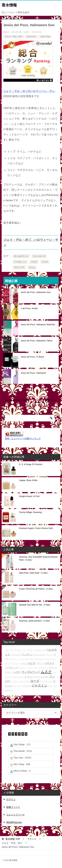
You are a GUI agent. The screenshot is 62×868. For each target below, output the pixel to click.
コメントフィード (16, 815)
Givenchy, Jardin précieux (35, 621)
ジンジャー (15, 681)
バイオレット (20, 262)
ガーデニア (39, 659)
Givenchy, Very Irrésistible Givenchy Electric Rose (38, 558)
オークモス (25, 681)
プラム (47, 659)
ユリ (14, 686)
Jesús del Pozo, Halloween (33, 373)
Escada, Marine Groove (16, 400)
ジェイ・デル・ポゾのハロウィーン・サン (29, 91)
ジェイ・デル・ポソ (14, 37)
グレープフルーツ (41, 668)
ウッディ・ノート (26, 668)
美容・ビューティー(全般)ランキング (23, 439)
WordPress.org (14, 822)
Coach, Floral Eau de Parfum (37, 589)
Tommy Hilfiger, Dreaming (30, 512)
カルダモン (29, 659)
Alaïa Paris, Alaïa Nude (34, 573)
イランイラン (40, 654)
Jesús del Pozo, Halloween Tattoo (37, 341)
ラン (24, 650)
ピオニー (9, 690)
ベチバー (40, 663)
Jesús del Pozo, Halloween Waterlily (38, 325)
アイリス (27, 686)
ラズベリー (16, 663)
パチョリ (49, 663)
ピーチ (37, 677)
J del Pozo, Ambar (29, 308)
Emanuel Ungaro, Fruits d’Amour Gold (36, 528)
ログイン (11, 799)
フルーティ (31, 37)
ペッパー (45, 677)
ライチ (20, 686)
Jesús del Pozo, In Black (32, 357)
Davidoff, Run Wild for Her (35, 605)
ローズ (35, 681)
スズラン (29, 677)
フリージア (16, 654)
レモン (24, 663)
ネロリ (30, 650)
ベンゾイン (10, 650)
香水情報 (9, 5)
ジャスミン (39, 685)
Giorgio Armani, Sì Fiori (29, 496)
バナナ (34, 262)
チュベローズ (39, 256)
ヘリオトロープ (39, 650)
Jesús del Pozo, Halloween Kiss (36, 292)
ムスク (46, 672)
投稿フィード (13, 807)
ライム (32, 267)
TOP (13, 839)
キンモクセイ (18, 677)
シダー (17, 672)
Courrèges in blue (49, 400)
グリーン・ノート (17, 659)
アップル (50, 655)
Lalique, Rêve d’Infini (28, 480)
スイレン (18, 650)
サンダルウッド (21, 256)
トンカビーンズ (46, 681)
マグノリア (19, 267)
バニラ (45, 262)
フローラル (45, 37)
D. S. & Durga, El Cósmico (31, 464)
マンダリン (27, 654)
